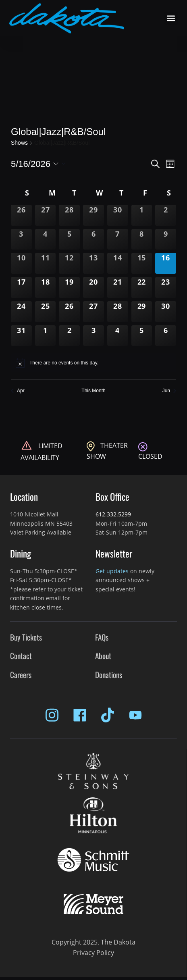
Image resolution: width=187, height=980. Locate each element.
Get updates (112, 571)
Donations (109, 675)
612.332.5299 (113, 514)
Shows (19, 143)
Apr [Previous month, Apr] (18, 391)
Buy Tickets (26, 637)
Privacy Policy (93, 953)
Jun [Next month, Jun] (169, 391)
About (103, 656)
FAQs (102, 637)
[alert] (93, 363)
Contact (21, 656)
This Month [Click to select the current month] (93, 391)
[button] (171, 18)
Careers (21, 675)
